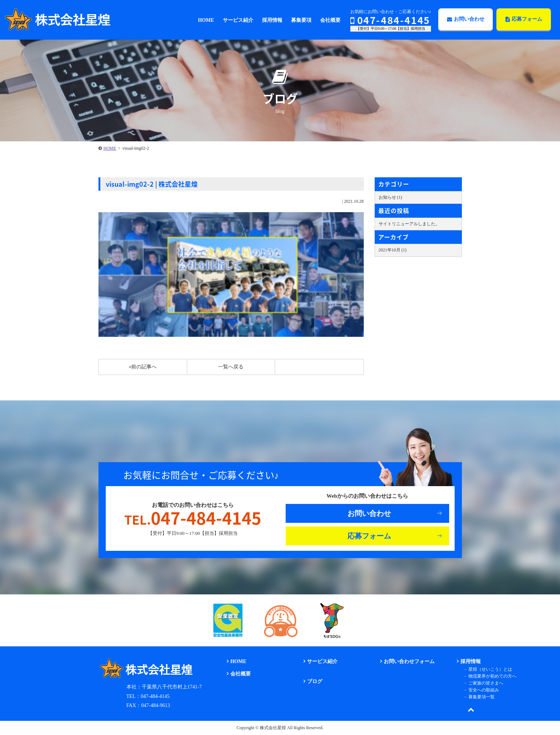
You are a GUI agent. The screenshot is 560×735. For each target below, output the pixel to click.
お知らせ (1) (390, 197)
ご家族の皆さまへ (486, 683)
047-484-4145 (390, 20)
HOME (110, 148)
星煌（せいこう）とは (490, 669)
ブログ (315, 681)
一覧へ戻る (231, 367)
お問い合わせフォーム (409, 661)
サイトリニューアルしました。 (409, 224)
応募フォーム (524, 19)
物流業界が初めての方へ (492, 676)
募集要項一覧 (482, 697)
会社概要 (241, 674)
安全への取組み (484, 690)
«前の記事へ (143, 367)
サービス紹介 (322, 661)
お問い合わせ (466, 19)
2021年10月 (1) (393, 250)
